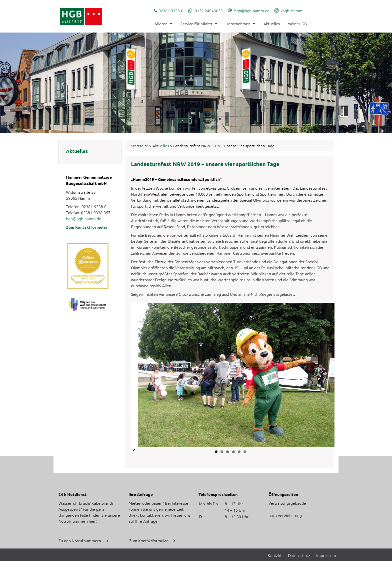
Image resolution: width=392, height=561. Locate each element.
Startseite (140, 146)
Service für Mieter (199, 24)
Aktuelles (272, 24)
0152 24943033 (209, 11)
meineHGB (297, 24)
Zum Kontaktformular (87, 227)
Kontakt (275, 555)
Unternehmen (241, 24)
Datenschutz (299, 555)
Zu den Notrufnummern (80, 540)
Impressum (326, 555)
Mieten (164, 24)
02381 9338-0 (171, 11)
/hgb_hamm (292, 11)
